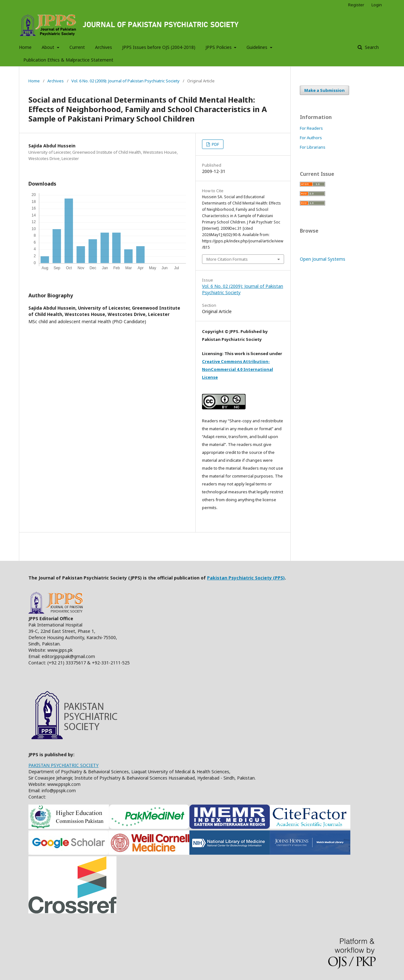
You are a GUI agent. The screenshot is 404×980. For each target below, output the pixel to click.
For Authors (311, 138)
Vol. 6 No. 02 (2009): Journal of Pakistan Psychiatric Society (125, 81)
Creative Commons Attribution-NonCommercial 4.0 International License (238, 369)
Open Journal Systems (323, 259)
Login (377, 5)
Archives (104, 47)
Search (371, 47)
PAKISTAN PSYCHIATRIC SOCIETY (63, 765)
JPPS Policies (219, 47)
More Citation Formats (227, 259)
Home (25, 47)
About (49, 47)
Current (77, 47)
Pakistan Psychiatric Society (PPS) (246, 578)
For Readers (311, 128)
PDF (215, 144)
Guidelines (258, 47)
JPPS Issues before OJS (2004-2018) (159, 47)
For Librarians (313, 147)
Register (356, 5)
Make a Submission (324, 90)
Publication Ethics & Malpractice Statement (68, 60)
